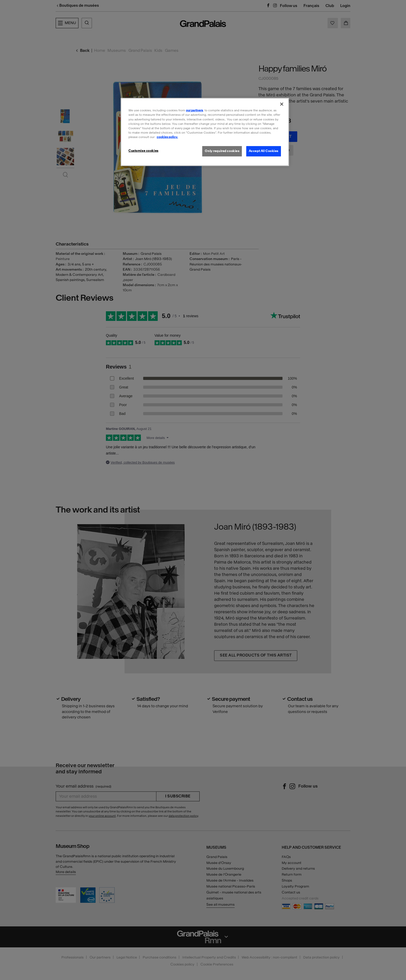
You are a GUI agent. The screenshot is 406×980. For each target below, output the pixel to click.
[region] (205, 132)
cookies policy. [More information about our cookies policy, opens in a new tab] (167, 137)
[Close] (282, 104)
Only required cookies (222, 151)
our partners (194, 110)
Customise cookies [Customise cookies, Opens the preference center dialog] (143, 151)
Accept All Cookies (264, 151)
